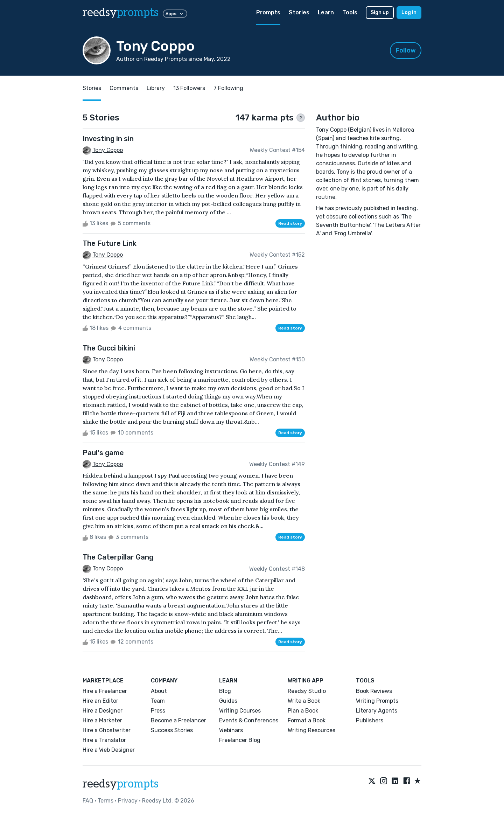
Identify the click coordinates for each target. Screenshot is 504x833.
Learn (326, 12)
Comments (124, 88)
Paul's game (103, 453)
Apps (175, 14)
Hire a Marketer (102, 720)
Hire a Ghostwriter (107, 730)
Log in (409, 12)
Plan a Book (303, 711)
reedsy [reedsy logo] (121, 13)
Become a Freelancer (178, 720)
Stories (299, 12)
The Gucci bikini (109, 348)
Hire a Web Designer (109, 750)
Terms (106, 801)
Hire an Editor (100, 701)
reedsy (121, 784)
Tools (350, 12)
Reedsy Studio (307, 691)
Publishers (370, 720)
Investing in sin (108, 139)
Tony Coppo (108, 150)
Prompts (268, 12)
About (159, 691)
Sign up (380, 12)
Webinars (231, 730)
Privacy (128, 801)
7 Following (228, 88)
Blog (225, 691)
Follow (406, 50)
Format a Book (307, 720)
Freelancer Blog (240, 740)
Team (158, 701)
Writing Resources (311, 730)
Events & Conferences (249, 720)
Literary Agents (377, 711)
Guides (228, 701)
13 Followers (189, 88)
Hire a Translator (104, 740)
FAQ (88, 801)
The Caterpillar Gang (118, 557)
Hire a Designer (103, 711)
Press (158, 711)
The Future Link (110, 243)
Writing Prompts (377, 701)
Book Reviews (374, 691)
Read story (290, 223)
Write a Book (304, 701)
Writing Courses (240, 711)
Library (156, 88)
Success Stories (172, 730)
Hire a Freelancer (105, 691)
